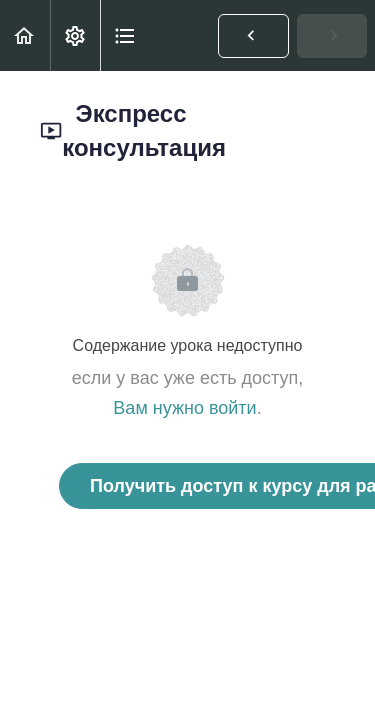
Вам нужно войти (184, 408)
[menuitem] (75, 35)
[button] (25, 35)
